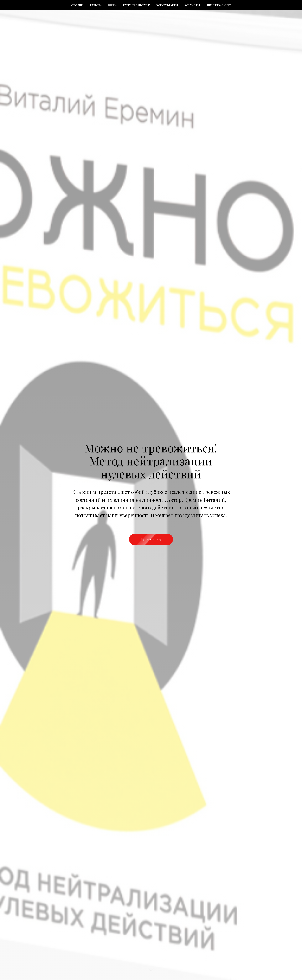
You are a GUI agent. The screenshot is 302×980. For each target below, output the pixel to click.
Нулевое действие (137, 5)
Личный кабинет (219, 5)
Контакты (192, 5)
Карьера (96, 5)
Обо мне (77, 5)
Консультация (167, 5)
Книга (112, 5)
